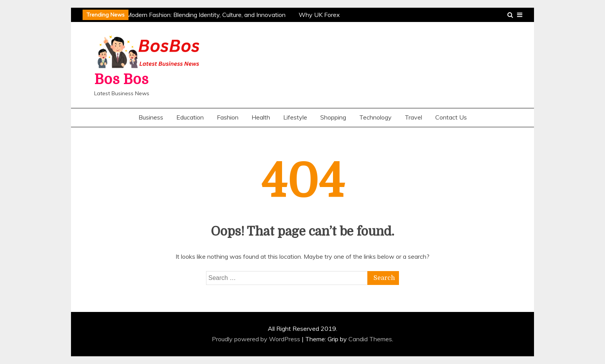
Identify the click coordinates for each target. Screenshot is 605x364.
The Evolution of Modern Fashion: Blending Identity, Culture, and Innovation (183, 15)
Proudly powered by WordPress (257, 339)
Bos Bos (121, 80)
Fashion (228, 117)
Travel (413, 117)
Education (190, 117)
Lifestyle (295, 117)
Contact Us (451, 117)
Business (151, 117)
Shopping (333, 117)
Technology (375, 117)
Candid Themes (370, 339)
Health (261, 117)
